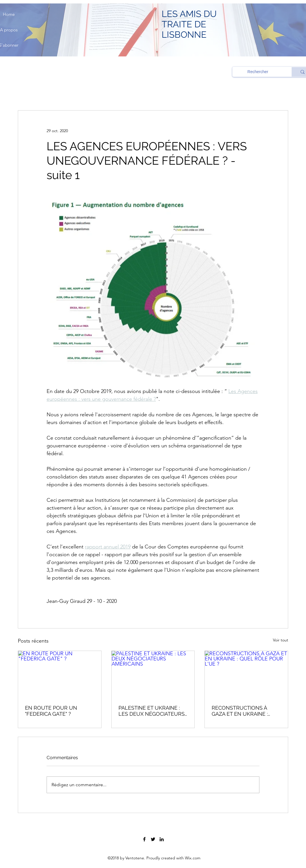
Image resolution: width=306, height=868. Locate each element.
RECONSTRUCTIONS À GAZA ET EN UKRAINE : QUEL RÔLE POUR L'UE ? (242, 711)
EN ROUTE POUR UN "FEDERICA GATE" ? (51, 711)
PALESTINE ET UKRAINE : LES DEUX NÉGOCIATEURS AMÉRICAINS (152, 711)
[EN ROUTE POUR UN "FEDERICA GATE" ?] (60, 674)
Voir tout (281, 640)
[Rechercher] (258, 72)
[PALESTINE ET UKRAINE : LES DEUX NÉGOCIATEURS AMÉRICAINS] (153, 674)
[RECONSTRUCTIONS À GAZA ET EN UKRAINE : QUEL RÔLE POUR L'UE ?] (246, 674)
